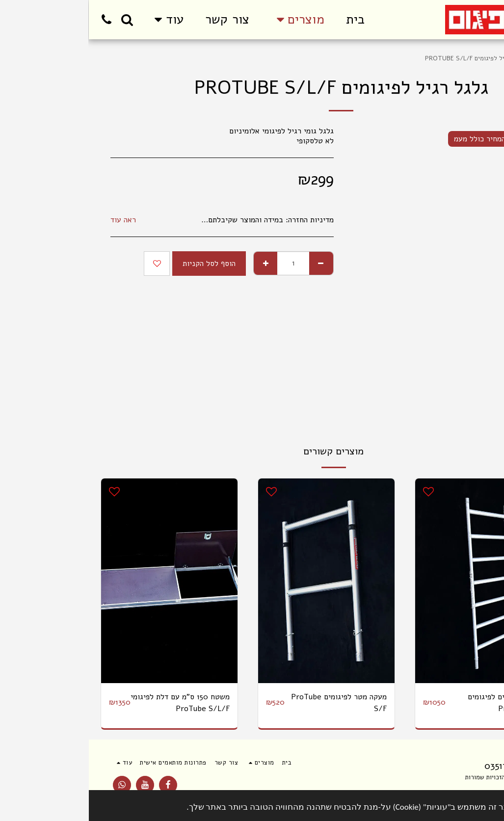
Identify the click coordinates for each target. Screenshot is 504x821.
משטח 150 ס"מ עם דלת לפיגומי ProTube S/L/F (91, 703)
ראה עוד (34, 220)
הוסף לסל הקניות (120, 264)
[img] (395, 581)
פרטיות (426, 789)
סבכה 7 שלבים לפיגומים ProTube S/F (417, 703)
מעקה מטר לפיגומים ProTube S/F (250, 703)
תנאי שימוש (468, 789)
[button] (38, 20)
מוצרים (455, 58)
